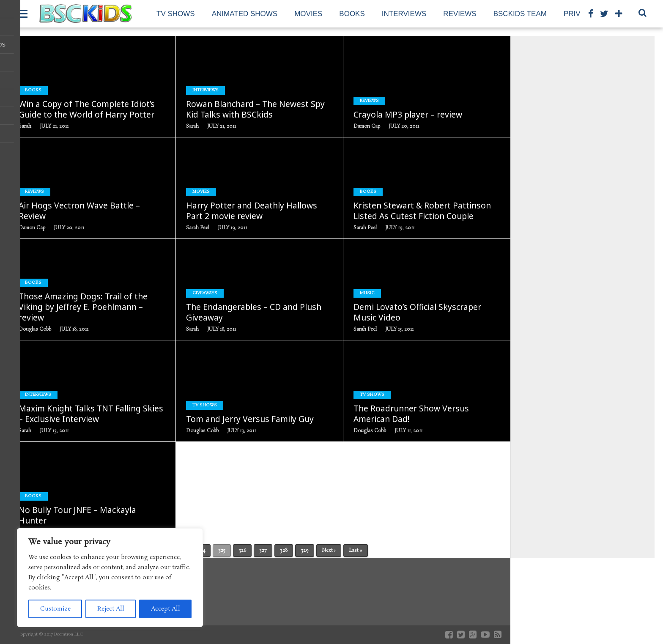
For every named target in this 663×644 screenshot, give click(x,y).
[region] (110, 578)
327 (263, 551)
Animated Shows (245, 14)
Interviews (404, 14)
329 (305, 551)
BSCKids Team (520, 14)
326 (242, 551)
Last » (356, 551)
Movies (308, 14)
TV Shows (176, 14)
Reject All (111, 609)
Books (352, 14)
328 (284, 551)
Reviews (460, 14)
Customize (55, 609)
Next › (329, 551)
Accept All (166, 609)
